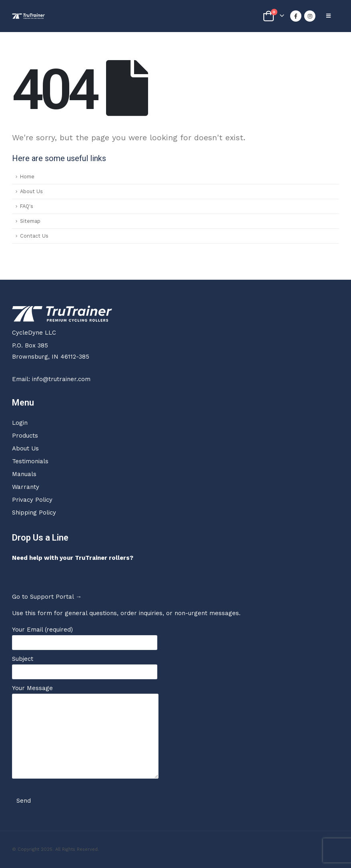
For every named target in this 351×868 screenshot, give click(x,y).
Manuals (24, 474)
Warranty (26, 487)
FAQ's (27, 206)
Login (20, 423)
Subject (85, 665)
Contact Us (34, 236)
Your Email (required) (85, 636)
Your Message (85, 712)
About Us (31, 191)
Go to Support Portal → (47, 597)
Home (27, 177)
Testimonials (30, 461)
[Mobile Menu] (328, 16)
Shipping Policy (34, 513)
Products (25, 436)
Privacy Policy (32, 500)
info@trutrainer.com (61, 379)
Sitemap (30, 221)
